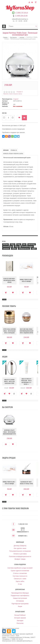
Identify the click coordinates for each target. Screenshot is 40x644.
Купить (6, 293)
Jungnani (22, 37)
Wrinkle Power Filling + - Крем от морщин (26, 280)
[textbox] (23, 26)
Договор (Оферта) (20, 546)
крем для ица (32, 244)
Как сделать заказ (20, 548)
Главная (5, 37)
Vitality (13, 244)
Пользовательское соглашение (20, 551)
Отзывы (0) (14, 150)
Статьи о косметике (20, 573)
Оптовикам (20, 601)
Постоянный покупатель (29, 2)
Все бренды (13, 37)
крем (24, 244)
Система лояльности (20, 576)
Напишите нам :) (23, 536)
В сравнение (14, 394)
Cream (19, 244)
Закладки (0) (32, 2)
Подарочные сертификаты (20, 596)
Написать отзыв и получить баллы (13, 94)
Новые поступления (20, 598)
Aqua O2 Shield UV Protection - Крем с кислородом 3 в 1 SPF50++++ (26, 381)
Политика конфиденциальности (20, 556)
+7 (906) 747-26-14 (21, 13)
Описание (6, 150)
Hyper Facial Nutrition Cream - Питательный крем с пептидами (9, 331)
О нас (20, 584)
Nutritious (5, 244)
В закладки (19, 118)
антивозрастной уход (24, 249)
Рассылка (20, 623)
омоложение (6, 249)
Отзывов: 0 (20, 92)
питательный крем (8, 246)
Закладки (20, 621)
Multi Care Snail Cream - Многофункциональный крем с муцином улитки (27, 331)
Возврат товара (20, 559)
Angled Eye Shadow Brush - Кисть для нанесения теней (9, 381)
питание (17, 246)
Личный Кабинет (20, 615)
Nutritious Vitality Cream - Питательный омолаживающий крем (9, 432)
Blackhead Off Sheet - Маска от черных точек (26, 483)
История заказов (20, 618)
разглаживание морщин (27, 246)
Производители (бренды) (20, 593)
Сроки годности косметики (20, 571)
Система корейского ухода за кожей (20, 568)
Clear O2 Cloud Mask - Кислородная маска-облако (9, 280)
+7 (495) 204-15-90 (21, 16)
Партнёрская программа (20, 604)
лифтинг (14, 249)
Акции (20, 606)
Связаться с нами (20, 579)
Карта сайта (20, 581)
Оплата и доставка (20, 554)
